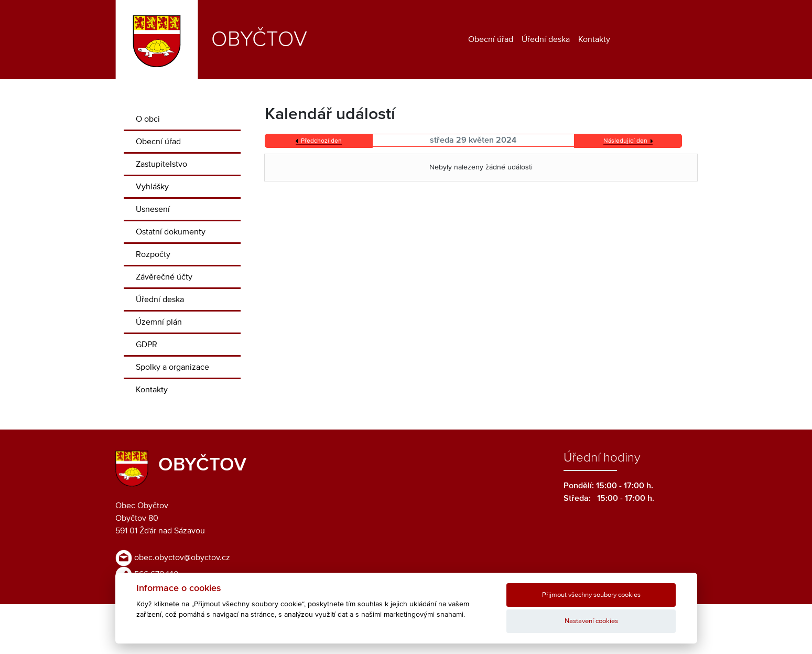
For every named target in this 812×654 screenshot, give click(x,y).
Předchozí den (321, 141)
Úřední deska (546, 39)
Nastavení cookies (591, 621)
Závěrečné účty (164, 277)
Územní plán (159, 322)
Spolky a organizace (172, 367)
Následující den (625, 141)
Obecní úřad (491, 39)
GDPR (147, 345)
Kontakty (594, 39)
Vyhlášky (152, 187)
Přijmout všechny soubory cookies (591, 595)
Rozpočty (153, 254)
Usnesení (153, 209)
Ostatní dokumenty (171, 232)
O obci (148, 119)
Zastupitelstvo (161, 164)
